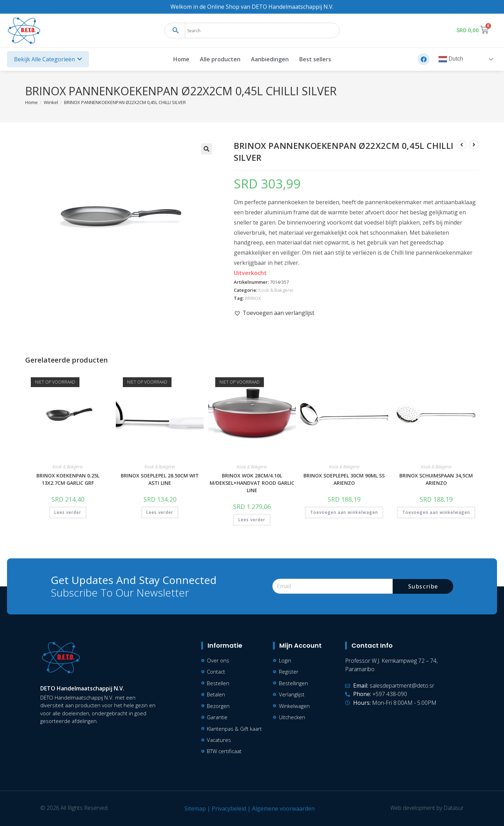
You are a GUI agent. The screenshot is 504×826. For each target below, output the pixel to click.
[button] (206, 149)
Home (181, 59)
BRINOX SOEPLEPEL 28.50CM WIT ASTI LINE (160, 479)
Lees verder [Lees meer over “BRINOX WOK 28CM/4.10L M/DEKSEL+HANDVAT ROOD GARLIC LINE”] (252, 520)
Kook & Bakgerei (276, 290)
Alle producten (220, 59)
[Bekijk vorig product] (462, 145)
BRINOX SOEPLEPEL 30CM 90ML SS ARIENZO (344, 479)
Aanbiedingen (270, 59)
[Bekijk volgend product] (474, 145)
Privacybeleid (229, 808)
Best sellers (315, 59)
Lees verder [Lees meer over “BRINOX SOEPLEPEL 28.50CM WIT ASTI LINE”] (160, 512)
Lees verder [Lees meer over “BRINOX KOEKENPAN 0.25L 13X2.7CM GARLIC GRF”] (68, 512)
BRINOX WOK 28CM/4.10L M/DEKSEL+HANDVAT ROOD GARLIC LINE (252, 483)
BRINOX (253, 298)
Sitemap (195, 808)
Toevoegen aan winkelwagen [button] (344, 512)
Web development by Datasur (427, 808)
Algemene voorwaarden (283, 808)
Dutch (451, 59)
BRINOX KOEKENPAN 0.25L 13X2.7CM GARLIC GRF (68, 479)
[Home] (31, 102)
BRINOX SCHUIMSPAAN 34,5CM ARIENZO (436, 479)
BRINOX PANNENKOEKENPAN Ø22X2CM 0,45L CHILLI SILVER (125, 102)
